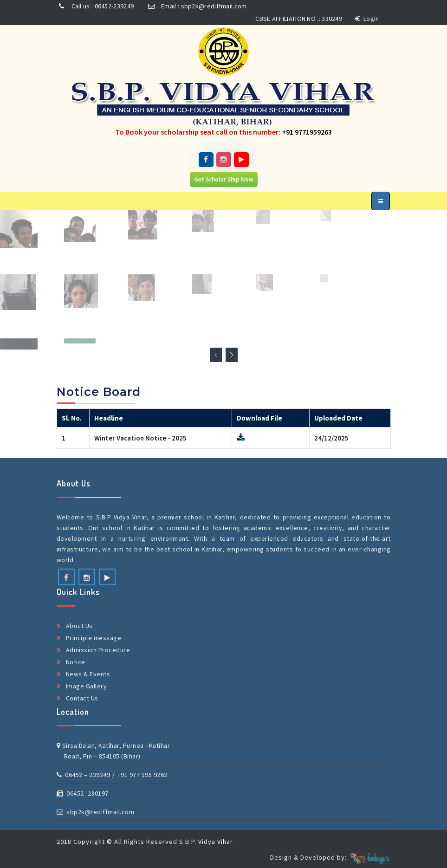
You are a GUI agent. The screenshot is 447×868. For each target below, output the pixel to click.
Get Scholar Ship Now (224, 179)
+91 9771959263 (307, 132)
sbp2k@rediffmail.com (96, 812)
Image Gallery (87, 686)
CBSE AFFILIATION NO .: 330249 (299, 19)
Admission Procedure (98, 650)
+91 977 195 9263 (143, 775)
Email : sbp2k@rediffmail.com (196, 6)
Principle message (94, 638)
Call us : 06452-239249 (95, 6)
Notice (76, 662)
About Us (79, 626)
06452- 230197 (83, 793)
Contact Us (82, 698)
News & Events (88, 674)
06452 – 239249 (84, 775)
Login (367, 19)
